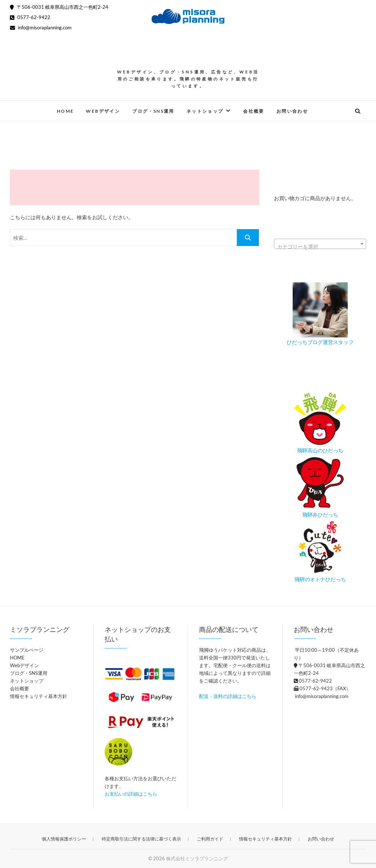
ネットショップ (205, 111)
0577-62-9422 (30, 17)
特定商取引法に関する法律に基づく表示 (141, 839)
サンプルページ (27, 650)
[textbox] (320, 247)
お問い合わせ (292, 111)
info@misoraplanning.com (41, 28)
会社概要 (254, 111)
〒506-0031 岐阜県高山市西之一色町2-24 (59, 7)
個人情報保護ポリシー (64, 839)
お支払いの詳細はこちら (131, 794)
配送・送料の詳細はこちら (228, 696)
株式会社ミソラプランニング (197, 858)
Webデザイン (103, 111)
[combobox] (320, 244)
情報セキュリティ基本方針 (39, 696)
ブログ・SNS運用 (153, 111)
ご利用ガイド (210, 839)
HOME (66, 111)
